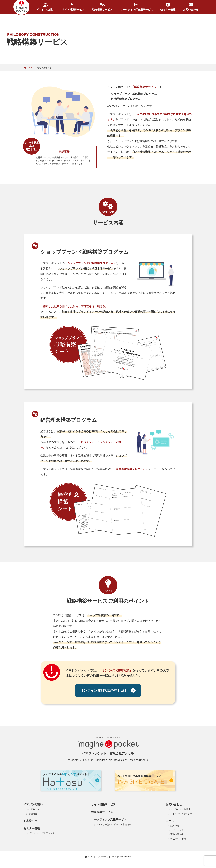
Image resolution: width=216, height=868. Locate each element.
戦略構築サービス (102, 7)
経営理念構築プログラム (126, 99)
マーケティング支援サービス (136, 7)
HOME (28, 68)
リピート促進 (177, 830)
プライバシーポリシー (181, 814)
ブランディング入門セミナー (43, 833)
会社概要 (33, 814)
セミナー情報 (168, 7)
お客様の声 (30, 821)
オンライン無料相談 (180, 809)
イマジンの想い (45, 7)
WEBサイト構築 (178, 839)
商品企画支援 (177, 834)
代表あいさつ (35, 809)
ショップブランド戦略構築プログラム (134, 94)
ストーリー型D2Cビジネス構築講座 (114, 824)
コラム (170, 821)
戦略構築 (175, 826)
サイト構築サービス (73, 7)
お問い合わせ (191, 7)
